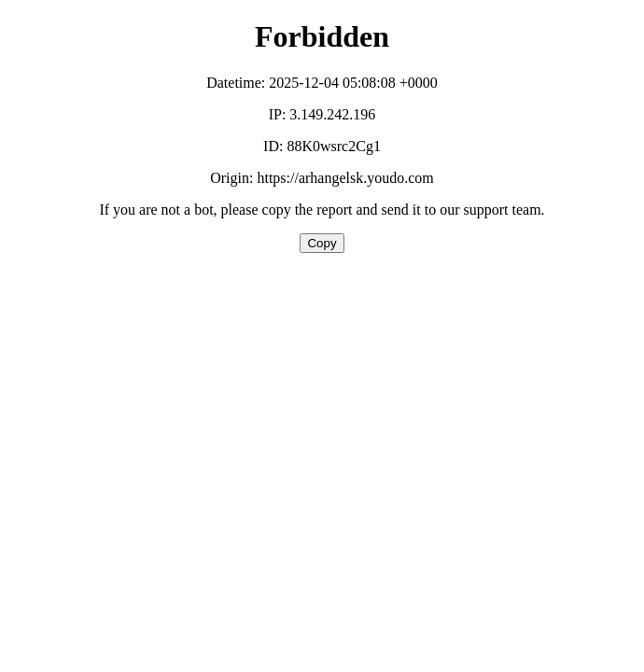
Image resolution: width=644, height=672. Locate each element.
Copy (322, 243)
